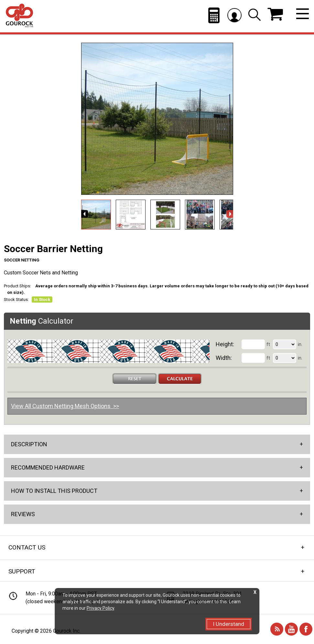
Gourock (19, 16)
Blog (277, 629)
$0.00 (275, 14)
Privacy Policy (100, 608)
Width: (224, 358)
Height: (225, 344)
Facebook (306, 629)
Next (230, 214)
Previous (85, 214)
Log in (234, 15)
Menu (303, 14)
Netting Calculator (214, 15)
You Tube (291, 629)
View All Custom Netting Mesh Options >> (65, 406)
